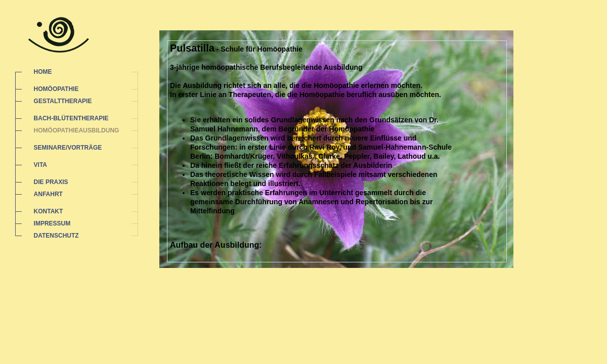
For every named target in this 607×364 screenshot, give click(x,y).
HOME (43, 72)
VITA (40, 165)
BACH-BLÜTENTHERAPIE (71, 118)
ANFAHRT (48, 194)
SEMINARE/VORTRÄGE (68, 148)
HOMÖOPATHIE (56, 89)
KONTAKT (49, 211)
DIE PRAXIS (51, 182)
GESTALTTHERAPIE (63, 101)
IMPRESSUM (52, 223)
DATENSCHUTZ (56, 236)
